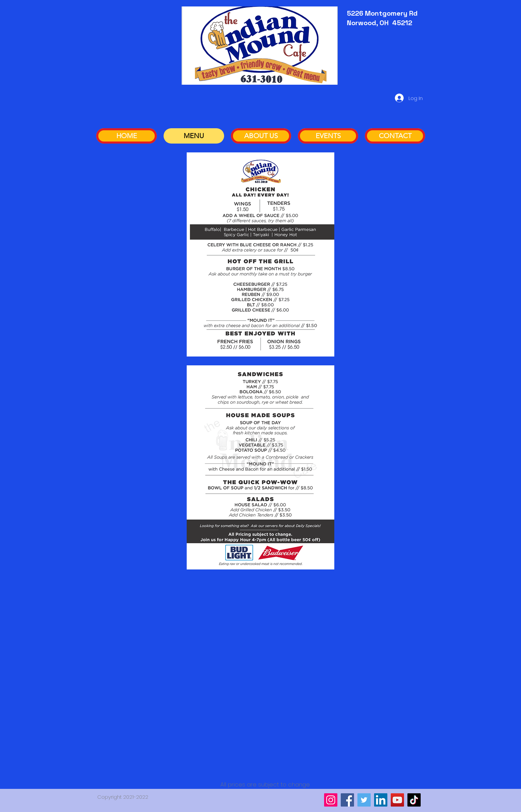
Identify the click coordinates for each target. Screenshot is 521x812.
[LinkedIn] (381, 800)
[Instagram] (331, 800)
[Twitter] (364, 800)
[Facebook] (347, 800)
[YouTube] (397, 800)
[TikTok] (414, 800)
